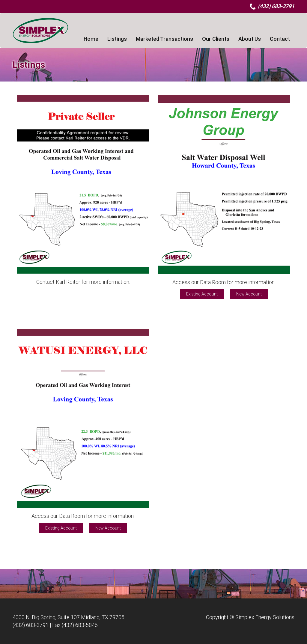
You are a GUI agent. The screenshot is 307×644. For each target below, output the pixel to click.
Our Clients (216, 39)
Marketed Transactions (164, 39)
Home (91, 39)
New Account (249, 294)
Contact (280, 39)
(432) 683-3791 (31, 625)
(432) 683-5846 (80, 625)
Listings (117, 39)
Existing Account (202, 294)
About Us (250, 39)
